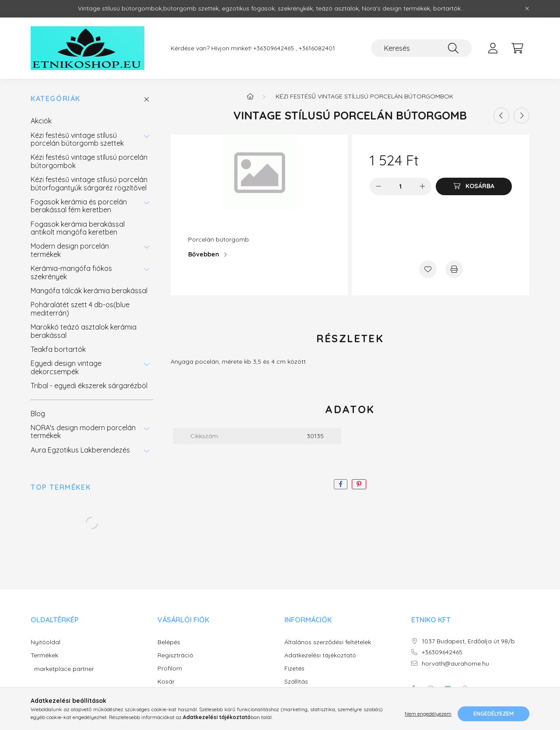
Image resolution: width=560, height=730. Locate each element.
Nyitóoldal (45, 642)
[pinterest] (359, 484)
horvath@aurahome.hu (455, 664)
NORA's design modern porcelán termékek (83, 432)
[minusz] (378, 186)
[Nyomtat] (454, 269)
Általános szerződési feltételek (328, 642)
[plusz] (423, 186)
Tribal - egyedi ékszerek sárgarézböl (89, 386)
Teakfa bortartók (58, 349)
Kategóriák (56, 99)
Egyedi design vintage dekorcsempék (66, 367)
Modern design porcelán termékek (70, 250)
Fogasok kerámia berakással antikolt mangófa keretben (78, 228)
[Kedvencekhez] (428, 269)
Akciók (41, 121)
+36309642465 (442, 652)
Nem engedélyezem (428, 714)
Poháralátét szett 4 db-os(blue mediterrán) (80, 309)
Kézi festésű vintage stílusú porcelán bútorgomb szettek (77, 139)
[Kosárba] (474, 186)
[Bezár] (527, 9)
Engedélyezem (493, 714)
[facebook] (341, 484)
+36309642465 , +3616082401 (294, 48)
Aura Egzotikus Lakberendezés (80, 450)
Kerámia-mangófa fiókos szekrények (71, 272)
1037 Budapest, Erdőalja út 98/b (468, 641)
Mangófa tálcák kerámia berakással (89, 291)
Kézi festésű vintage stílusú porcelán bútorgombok (89, 161)
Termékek (44, 655)
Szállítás (296, 682)
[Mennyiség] (401, 186)
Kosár (166, 682)
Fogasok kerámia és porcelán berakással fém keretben (79, 206)
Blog (38, 414)
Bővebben (204, 254)
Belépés (169, 642)
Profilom (170, 669)
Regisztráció (175, 655)
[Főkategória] (250, 96)
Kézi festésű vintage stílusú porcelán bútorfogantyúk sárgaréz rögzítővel (89, 183)
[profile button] (493, 48)
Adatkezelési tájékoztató (320, 655)
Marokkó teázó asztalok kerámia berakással (84, 331)
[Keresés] (421, 48)
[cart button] (517, 48)
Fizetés (294, 669)
